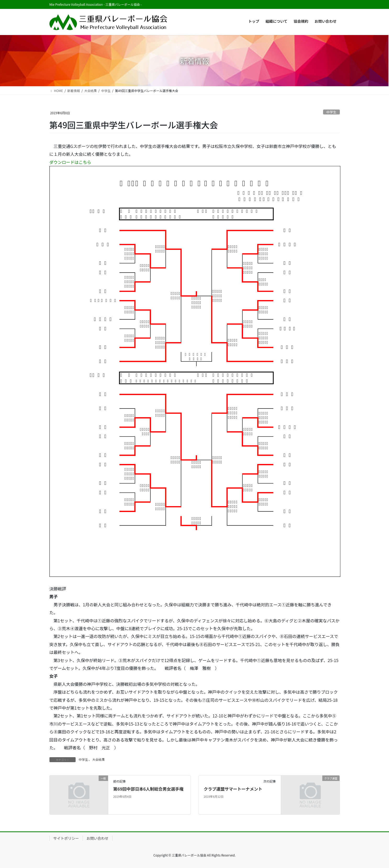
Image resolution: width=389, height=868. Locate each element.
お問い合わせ (98, 838)
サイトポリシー (66, 838)
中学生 (331, 112)
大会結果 (99, 759)
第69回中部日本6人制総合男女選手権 (148, 789)
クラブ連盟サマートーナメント (233, 789)
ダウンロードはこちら (70, 162)
